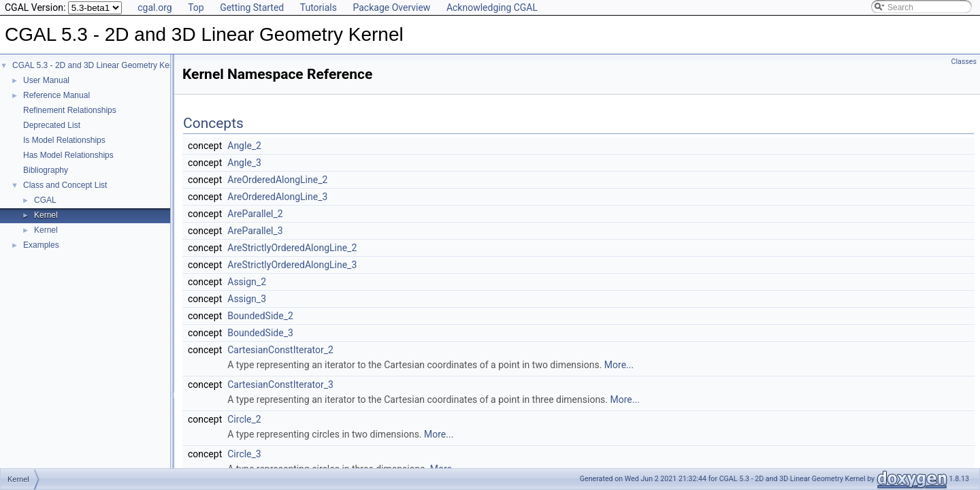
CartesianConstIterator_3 (280, 385)
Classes (964, 62)
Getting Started (252, 7)
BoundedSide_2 (260, 316)
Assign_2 (247, 282)
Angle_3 (244, 163)
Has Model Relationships (68, 155)
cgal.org (154, 7)
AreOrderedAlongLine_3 (277, 197)
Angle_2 (244, 146)
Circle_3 (244, 454)
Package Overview (391, 7)
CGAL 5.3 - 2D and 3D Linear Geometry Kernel (98, 65)
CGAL (45, 200)
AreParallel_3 (255, 231)
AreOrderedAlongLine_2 (277, 180)
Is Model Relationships (64, 140)
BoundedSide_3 (260, 333)
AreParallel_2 (255, 214)
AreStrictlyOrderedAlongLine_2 (292, 248)
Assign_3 (247, 299)
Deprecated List (52, 125)
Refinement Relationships (70, 110)
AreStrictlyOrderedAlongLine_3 (292, 265)
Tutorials (318, 7)
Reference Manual (56, 95)
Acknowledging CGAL (492, 7)
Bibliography (46, 170)
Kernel (46, 215)
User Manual (46, 80)
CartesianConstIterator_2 (280, 350)
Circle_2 (244, 419)
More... (619, 365)
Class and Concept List (65, 185)
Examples (41, 245)
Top (196, 7)
